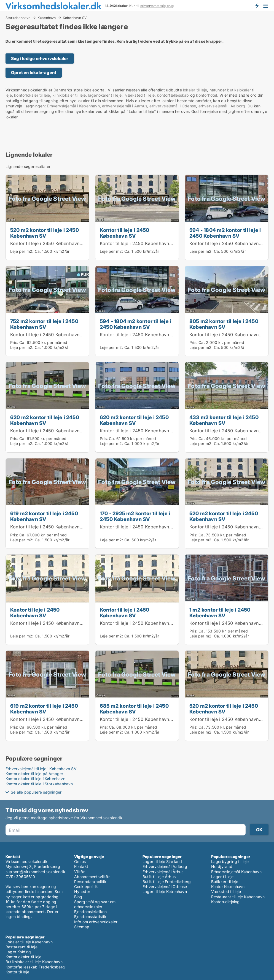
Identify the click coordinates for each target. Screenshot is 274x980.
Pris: (15, 342)
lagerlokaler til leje (105, 95)
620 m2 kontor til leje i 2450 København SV (45, 420)
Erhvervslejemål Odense (165, 887)
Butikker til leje (225, 882)
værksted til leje (140, 95)
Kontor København (228, 887)
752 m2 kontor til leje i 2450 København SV (44, 324)
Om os (80, 861)
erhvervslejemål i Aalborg (222, 106)
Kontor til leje (17, 972)
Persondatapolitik (90, 882)
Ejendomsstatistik (90, 917)
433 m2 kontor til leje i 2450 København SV (224, 420)
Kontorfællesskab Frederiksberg (35, 967)
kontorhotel (206, 95)
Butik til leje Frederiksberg (167, 882)
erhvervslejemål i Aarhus (125, 106)
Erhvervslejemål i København (73, 106)
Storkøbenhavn (18, 18)
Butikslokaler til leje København (34, 962)
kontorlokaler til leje (32, 95)
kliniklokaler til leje (69, 95)
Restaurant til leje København (238, 897)
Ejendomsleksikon (91, 912)
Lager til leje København (165, 891)
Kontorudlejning (225, 902)
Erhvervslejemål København (237, 872)
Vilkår (79, 872)
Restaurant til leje (22, 947)
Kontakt (81, 866)
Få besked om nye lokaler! (257, 6)
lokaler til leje (195, 90)
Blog (78, 897)
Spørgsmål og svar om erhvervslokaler (95, 904)
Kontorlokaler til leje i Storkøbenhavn (39, 784)
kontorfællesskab (173, 95)
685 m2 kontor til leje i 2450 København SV (134, 709)
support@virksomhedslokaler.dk (35, 872)
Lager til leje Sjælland (162, 861)
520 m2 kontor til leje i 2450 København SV (45, 233)
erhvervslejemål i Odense (173, 106)
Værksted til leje (226, 891)
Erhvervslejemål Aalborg (165, 866)
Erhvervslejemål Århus (163, 872)
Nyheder (82, 891)
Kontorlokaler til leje (23, 957)
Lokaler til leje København (29, 942)
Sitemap (82, 927)
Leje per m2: (22, 251)
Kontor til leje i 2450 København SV (49, 243)
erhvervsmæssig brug (157, 6)
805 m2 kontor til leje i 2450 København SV (224, 324)
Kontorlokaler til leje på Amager (34, 774)
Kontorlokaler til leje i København (35, 779)
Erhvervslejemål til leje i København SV (41, 769)
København (47, 18)
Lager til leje (222, 877)
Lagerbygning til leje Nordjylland (230, 864)
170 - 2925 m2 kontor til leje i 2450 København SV (135, 516)
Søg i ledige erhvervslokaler (40, 59)
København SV (75, 18)
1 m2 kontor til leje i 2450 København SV (220, 613)
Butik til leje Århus (159, 877)
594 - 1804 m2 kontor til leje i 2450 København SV (225, 233)
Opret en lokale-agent (34, 73)
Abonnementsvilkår (92, 877)
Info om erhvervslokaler (96, 922)
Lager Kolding (18, 952)
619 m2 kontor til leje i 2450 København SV (44, 516)
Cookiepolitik (86, 887)
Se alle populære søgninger (36, 792)
